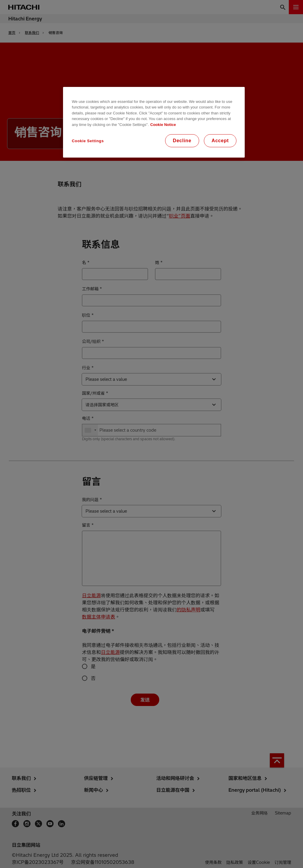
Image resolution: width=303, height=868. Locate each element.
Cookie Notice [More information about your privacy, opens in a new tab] (163, 125)
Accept (220, 141)
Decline (182, 141)
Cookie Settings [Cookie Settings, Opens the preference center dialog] (88, 141)
